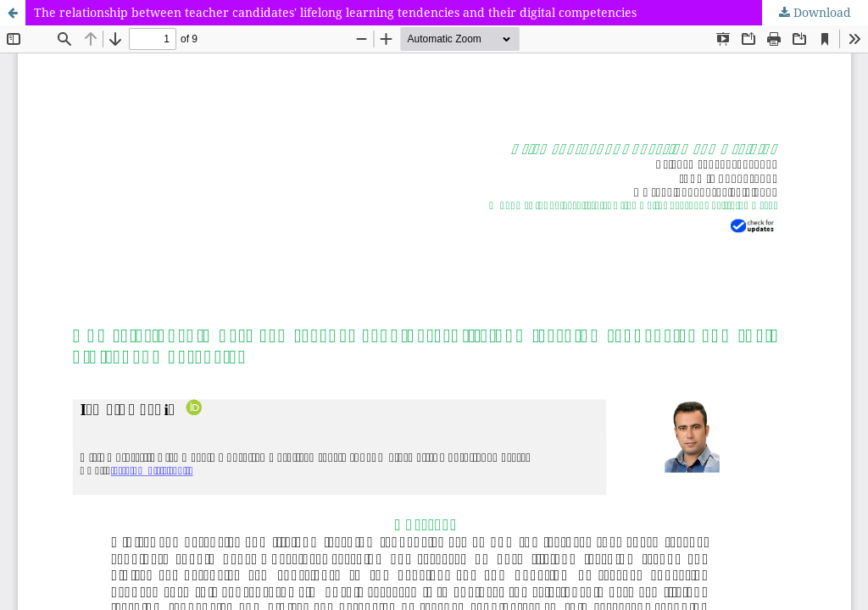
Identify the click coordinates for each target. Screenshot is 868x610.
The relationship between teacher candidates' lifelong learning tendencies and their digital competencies (335, 12)
